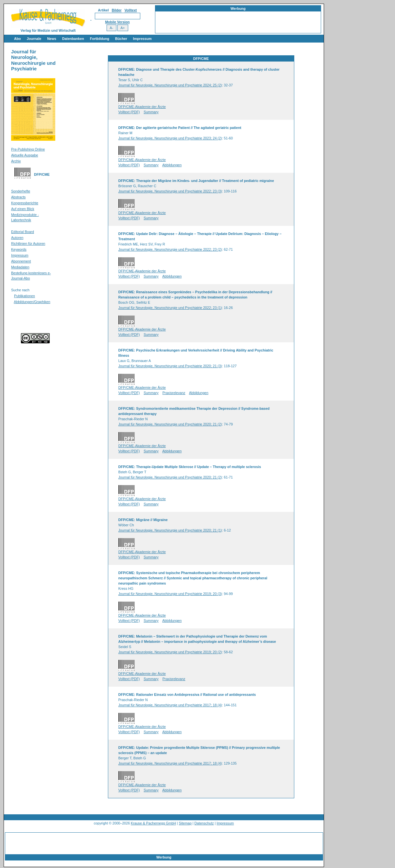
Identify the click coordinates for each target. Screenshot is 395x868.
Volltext (131, 10)
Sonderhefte (21, 191)
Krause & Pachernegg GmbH (153, 823)
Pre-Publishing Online (28, 149)
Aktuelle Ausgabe (25, 155)
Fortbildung (100, 39)
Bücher (121, 39)
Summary (151, 112)
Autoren (17, 238)
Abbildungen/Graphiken (32, 302)
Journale (34, 39)
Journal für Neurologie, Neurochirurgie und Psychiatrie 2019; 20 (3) (170, 594)
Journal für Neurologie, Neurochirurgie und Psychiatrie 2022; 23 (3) (170, 191)
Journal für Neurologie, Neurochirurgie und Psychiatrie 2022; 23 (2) (170, 249)
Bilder (117, 10)
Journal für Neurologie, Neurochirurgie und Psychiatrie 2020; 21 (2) (170, 424)
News (52, 39)
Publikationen (25, 296)
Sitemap (185, 823)
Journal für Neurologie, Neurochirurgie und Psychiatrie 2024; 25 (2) (170, 85)
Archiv (16, 161)
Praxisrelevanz (174, 393)
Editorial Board (23, 232)
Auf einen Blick (23, 209)
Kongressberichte (25, 203)
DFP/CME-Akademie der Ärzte (142, 107)
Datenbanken (73, 39)
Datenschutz (204, 823)
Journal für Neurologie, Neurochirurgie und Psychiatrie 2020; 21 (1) (170, 530)
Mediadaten (20, 267)
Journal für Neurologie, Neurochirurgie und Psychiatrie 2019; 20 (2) (170, 652)
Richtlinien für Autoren (28, 244)
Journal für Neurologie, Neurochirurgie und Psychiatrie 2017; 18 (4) (170, 705)
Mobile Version (117, 22)
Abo (17, 39)
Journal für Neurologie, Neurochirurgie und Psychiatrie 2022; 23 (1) (170, 308)
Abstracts (18, 197)
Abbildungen (172, 165)
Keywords (19, 249)
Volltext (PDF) (129, 112)
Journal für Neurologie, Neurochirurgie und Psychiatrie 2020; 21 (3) (170, 366)
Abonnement (21, 261)
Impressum (142, 39)
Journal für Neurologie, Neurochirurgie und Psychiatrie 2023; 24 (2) (170, 138)
